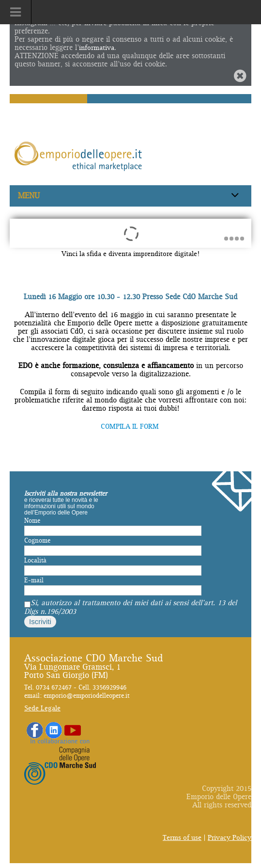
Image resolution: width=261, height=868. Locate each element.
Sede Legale (42, 708)
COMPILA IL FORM (131, 426)
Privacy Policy (230, 838)
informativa (97, 48)
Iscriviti (40, 621)
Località (35, 561)
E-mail (34, 580)
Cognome (37, 541)
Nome (32, 521)
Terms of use (182, 838)
